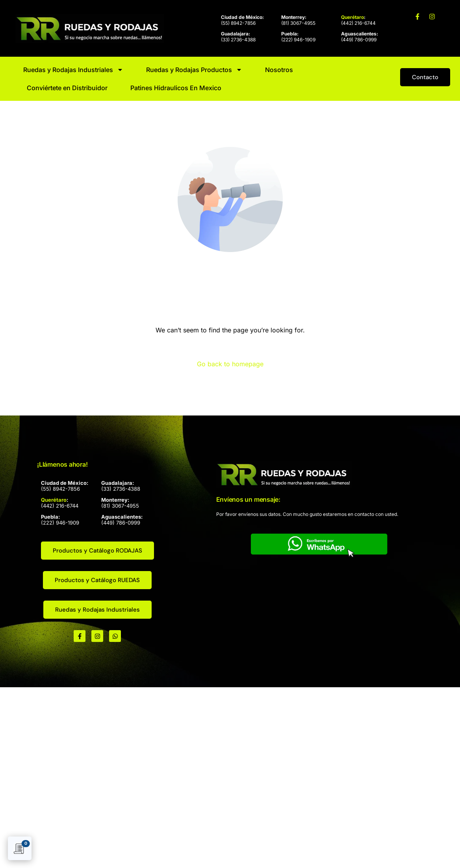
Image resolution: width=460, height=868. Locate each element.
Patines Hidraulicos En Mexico (176, 88)
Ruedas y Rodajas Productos (194, 70)
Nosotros (279, 70)
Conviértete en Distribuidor (67, 88)
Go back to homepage (230, 364)
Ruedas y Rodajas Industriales (73, 70)
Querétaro (352, 17)
